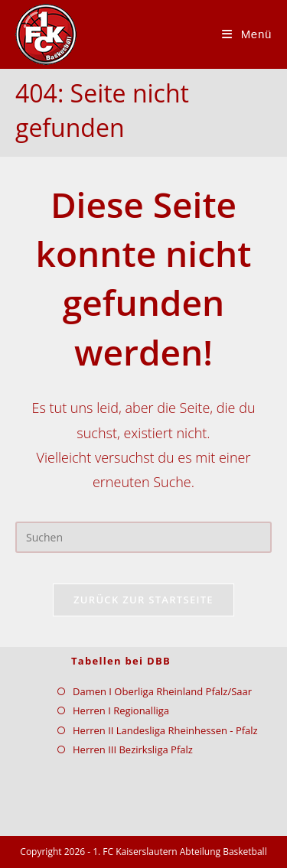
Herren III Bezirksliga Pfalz (133, 749)
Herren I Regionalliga (121, 710)
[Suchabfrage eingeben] (143, 537)
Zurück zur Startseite (143, 600)
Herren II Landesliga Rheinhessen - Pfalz (165, 730)
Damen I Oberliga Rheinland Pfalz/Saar (162, 691)
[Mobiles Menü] (247, 34)
